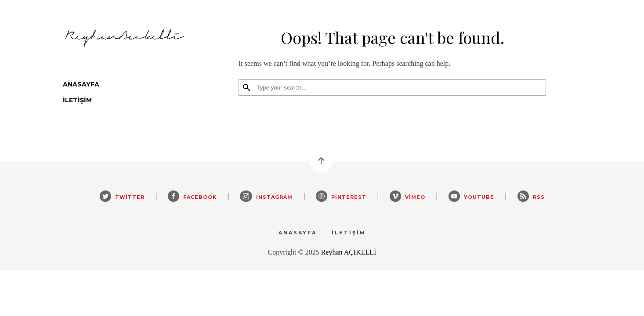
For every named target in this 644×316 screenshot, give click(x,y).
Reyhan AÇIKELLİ (349, 252)
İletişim (77, 100)
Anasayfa (81, 84)
